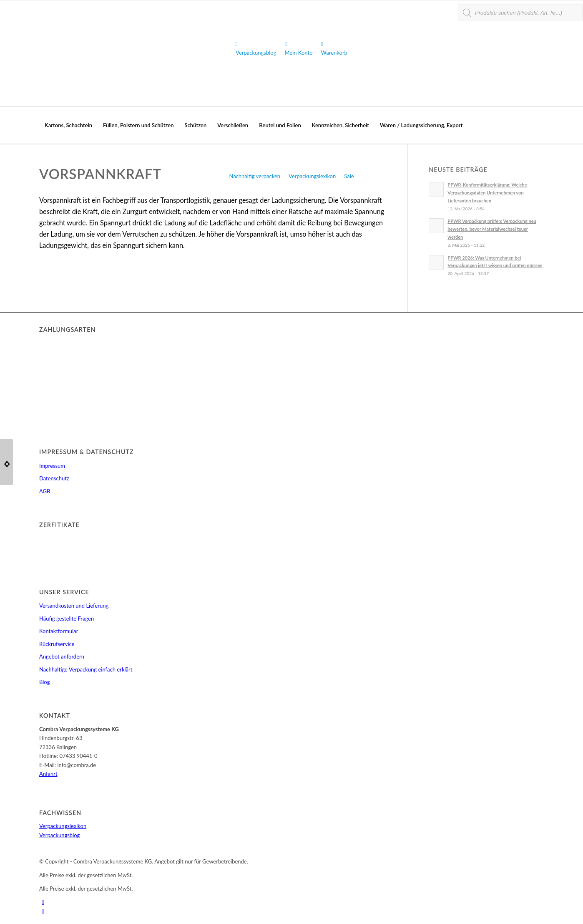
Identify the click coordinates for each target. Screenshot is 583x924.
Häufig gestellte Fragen (67, 619)
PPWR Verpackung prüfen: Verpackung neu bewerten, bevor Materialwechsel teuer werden (492, 229)
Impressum (52, 466)
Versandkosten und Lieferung (74, 606)
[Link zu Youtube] (43, 902)
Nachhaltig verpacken (255, 176)
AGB (45, 491)
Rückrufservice (57, 644)
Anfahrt (48, 774)
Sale (349, 176)
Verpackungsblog (256, 48)
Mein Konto (298, 48)
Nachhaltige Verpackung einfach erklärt (86, 669)
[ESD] (6, 462)
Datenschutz (54, 478)
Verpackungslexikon (312, 176)
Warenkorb (334, 48)
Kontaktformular (59, 631)
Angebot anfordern (62, 656)
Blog (44, 682)
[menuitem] (68, 125)
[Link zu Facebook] (43, 911)
